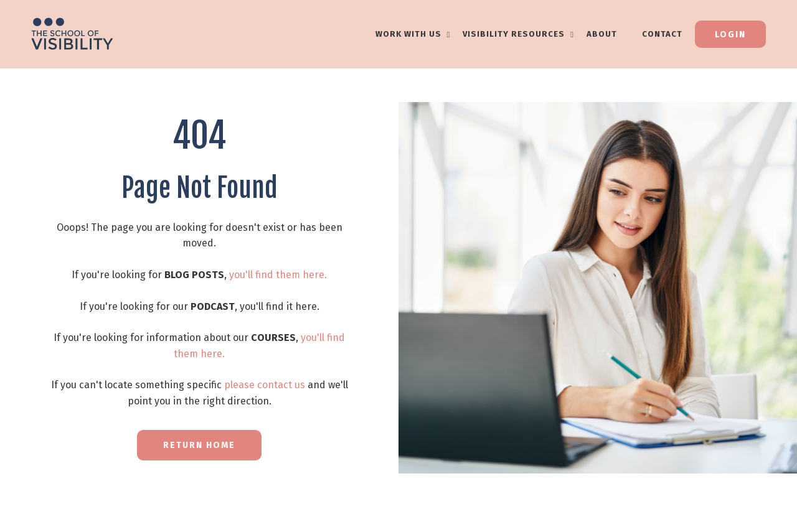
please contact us (265, 385)
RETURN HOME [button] (199, 445)
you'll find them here (277, 275)
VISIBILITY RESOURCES (518, 34)
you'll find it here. (280, 306)
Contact (662, 34)
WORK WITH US (413, 34)
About (602, 34)
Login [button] (730, 35)
